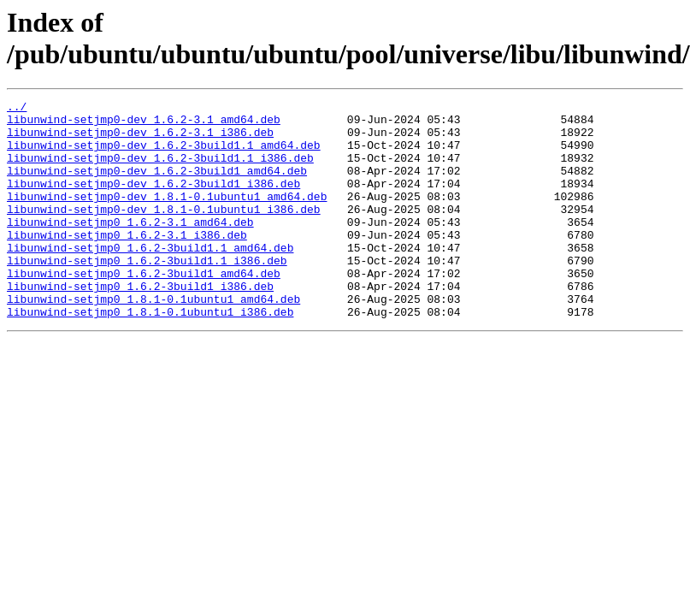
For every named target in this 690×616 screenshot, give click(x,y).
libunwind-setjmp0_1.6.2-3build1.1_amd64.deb (150, 278)
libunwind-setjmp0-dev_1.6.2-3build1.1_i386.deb (160, 170)
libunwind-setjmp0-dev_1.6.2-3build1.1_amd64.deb (164, 155)
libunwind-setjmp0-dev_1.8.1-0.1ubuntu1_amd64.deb (167, 216)
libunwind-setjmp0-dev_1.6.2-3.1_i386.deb (140, 139)
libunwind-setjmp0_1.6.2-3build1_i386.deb (140, 324)
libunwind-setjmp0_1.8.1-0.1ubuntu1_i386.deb (150, 355)
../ (17, 109)
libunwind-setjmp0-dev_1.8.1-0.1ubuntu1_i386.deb (164, 232)
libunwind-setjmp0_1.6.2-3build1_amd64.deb (144, 309)
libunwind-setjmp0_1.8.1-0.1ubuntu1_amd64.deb (153, 340)
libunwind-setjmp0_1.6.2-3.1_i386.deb (127, 263)
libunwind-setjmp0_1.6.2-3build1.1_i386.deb (147, 293)
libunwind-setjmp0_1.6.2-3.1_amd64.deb (130, 247)
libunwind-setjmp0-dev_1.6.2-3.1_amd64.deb (144, 124)
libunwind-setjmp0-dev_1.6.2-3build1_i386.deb (153, 201)
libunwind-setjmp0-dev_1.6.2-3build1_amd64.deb (157, 186)
